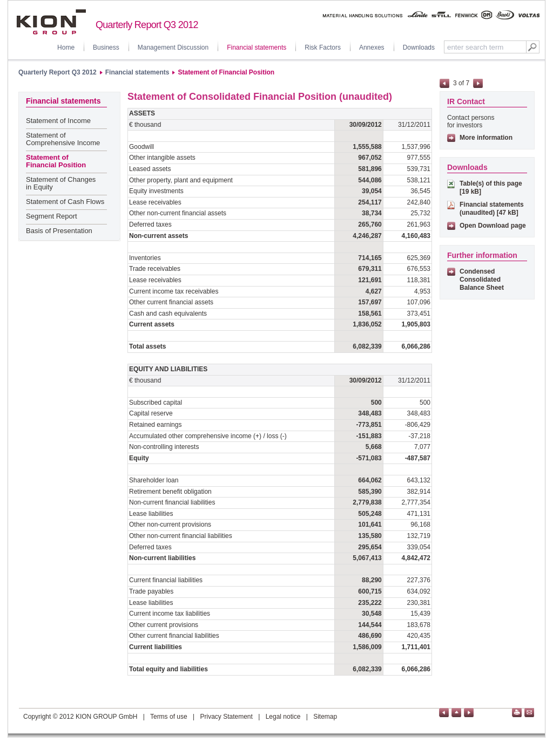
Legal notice (283, 717)
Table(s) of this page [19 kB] (491, 188)
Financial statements (257, 47)
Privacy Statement (226, 717)
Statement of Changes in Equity (61, 183)
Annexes (372, 47)
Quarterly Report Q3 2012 (58, 72)
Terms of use (169, 717)
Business (106, 47)
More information (486, 138)
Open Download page (493, 226)
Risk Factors (323, 47)
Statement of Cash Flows (65, 202)
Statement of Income (58, 121)
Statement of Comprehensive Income (63, 139)
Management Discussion (173, 47)
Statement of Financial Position (226, 72)
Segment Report (52, 216)
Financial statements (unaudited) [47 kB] (492, 209)
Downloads (419, 47)
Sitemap (325, 717)
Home (66, 47)
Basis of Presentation (59, 231)
